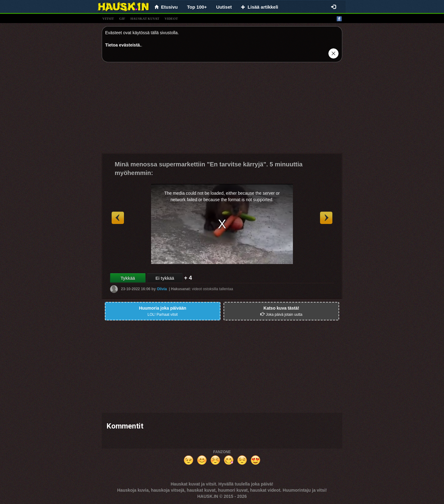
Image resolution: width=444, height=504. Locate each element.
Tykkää (128, 278)
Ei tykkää (165, 278)
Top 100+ (197, 7)
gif (122, 18)
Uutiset (224, 7)
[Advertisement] (222, 110)
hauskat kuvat (145, 18)
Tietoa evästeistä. (123, 45)
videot (171, 18)
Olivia (162, 289)
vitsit (108, 18)
